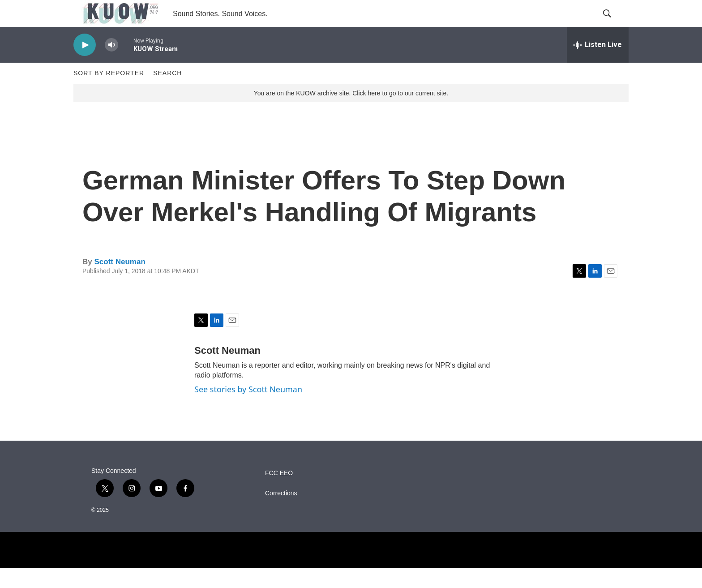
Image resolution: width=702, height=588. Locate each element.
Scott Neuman (120, 282)
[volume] (111, 65)
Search (167, 93)
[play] (85, 65)
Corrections (281, 513)
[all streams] (598, 65)
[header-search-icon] (614, 24)
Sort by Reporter (109, 93)
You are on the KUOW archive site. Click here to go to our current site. (351, 113)
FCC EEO (279, 493)
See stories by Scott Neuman (248, 409)
